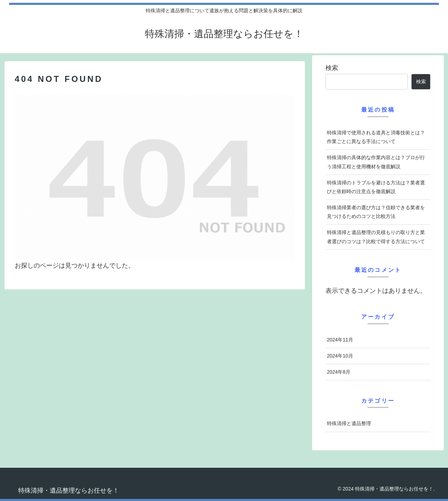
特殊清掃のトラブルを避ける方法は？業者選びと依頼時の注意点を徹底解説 (376, 187)
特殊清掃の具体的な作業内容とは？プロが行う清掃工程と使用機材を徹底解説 (376, 162)
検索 (332, 68)
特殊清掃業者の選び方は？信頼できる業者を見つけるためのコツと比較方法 (376, 212)
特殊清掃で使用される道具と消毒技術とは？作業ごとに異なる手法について (376, 137)
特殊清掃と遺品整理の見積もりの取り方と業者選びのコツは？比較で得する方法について (376, 237)
